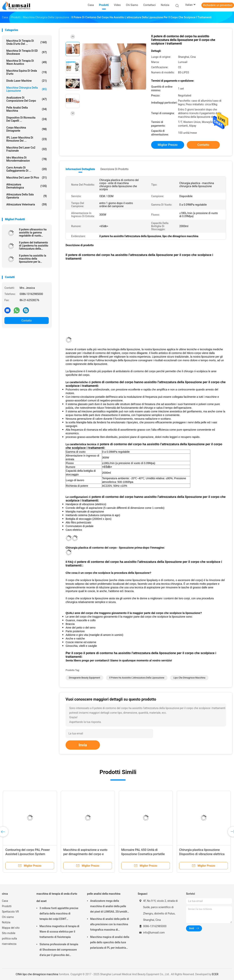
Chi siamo (8, 917)
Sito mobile (9, 933)
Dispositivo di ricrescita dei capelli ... (27, 119)
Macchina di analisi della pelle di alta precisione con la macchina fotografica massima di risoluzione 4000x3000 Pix (110, 925)
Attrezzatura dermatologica (27, 186)
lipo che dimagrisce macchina (189, 678)
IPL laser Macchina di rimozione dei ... (27, 139)
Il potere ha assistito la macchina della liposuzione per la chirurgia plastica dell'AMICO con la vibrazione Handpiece (33, 259)
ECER (215, 974)
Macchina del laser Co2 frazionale (27, 149)
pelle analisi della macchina (27, 109)
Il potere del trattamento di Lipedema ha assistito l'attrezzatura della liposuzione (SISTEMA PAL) (34, 246)
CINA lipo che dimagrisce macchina (37, 974)
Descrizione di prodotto (114, 169)
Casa (5, 901)
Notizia (6, 922)
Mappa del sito (11, 928)
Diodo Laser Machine (27, 81)
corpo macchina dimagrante (27, 129)
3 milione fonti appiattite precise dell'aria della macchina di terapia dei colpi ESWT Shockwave (59, 914)
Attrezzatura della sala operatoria (27, 196)
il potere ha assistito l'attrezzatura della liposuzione (137, 678)
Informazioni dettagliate (80, 169)
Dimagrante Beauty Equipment (84, 678)
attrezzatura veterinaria (27, 204)
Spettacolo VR (10, 912)
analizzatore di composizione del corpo (27, 99)
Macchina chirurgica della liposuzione (27, 89)
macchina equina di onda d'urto (27, 72)
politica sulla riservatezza (9, 941)
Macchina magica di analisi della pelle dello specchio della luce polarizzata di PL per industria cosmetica (110, 943)
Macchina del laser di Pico (27, 178)
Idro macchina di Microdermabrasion (27, 159)
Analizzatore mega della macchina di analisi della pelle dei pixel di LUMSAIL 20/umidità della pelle (109, 907)
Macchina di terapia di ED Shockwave (27, 52)
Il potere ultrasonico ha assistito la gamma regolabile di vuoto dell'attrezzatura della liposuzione (33, 233)
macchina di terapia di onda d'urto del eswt (57, 897)
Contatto (26, 321)
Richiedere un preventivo (218, 5)
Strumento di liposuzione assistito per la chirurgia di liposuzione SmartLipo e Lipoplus (61, 854)
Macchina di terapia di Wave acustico (27, 62)
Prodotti (7, 906)
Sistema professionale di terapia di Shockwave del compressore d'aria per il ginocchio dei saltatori (59, 950)
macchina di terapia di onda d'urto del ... (27, 42)
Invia (83, 745)
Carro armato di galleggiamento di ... (27, 169)
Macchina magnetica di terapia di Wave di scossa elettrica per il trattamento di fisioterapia (59, 932)
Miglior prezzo (168, 145)
